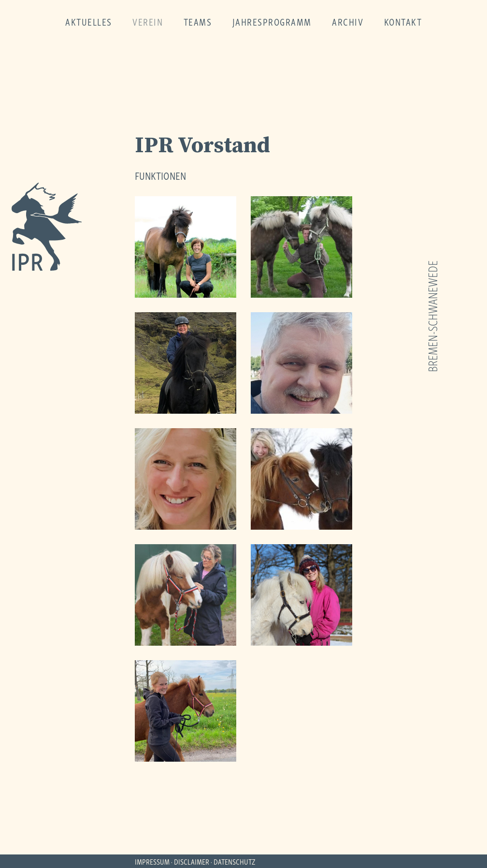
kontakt (403, 21)
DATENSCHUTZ (234, 861)
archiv (348, 21)
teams (198, 21)
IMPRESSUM (152, 861)
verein (148, 21)
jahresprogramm (272, 21)
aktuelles (89, 21)
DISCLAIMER (192, 861)
